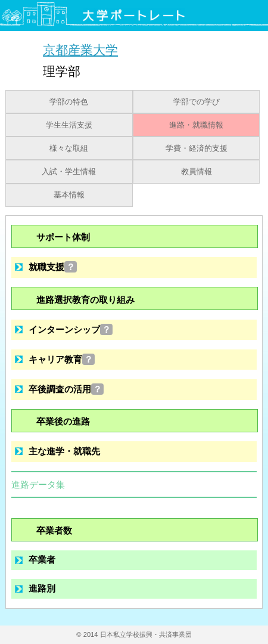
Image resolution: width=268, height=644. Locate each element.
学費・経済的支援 (197, 148)
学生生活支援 (69, 125)
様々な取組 (69, 148)
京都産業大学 (80, 50)
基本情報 (69, 195)
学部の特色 (69, 102)
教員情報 (197, 172)
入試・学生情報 (69, 172)
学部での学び (197, 102)
